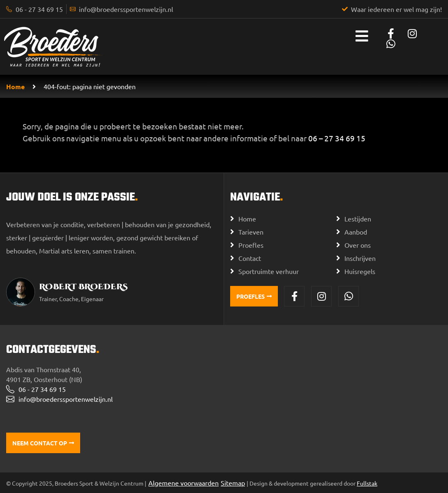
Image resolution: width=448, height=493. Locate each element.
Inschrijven (360, 258)
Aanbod (356, 232)
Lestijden (358, 219)
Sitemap (233, 483)
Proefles (251, 245)
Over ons (358, 245)
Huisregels (360, 271)
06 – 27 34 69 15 (337, 138)
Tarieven (251, 232)
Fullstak (367, 483)
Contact (250, 258)
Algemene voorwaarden (184, 483)
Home (15, 86)
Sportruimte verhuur (269, 271)
